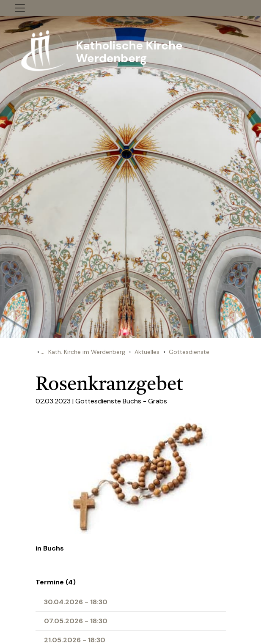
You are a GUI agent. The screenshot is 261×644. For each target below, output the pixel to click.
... (43, 352)
